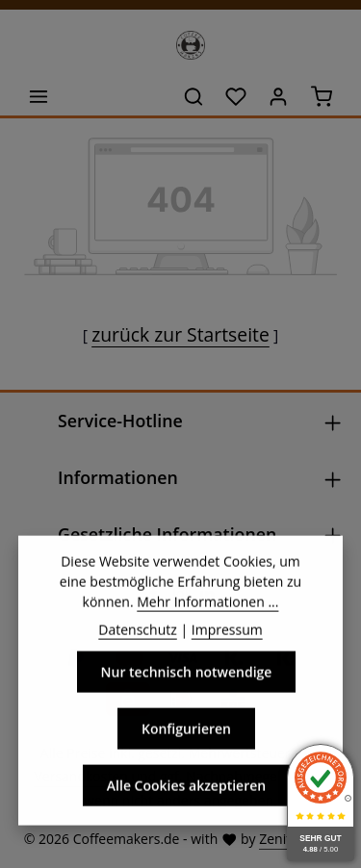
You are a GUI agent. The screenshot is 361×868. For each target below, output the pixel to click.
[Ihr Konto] (278, 96)
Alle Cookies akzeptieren (186, 803)
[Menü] (39, 96)
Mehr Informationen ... (207, 619)
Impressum (227, 647)
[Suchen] (193, 96)
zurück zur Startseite (180, 334)
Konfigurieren (186, 746)
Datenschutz (137, 647)
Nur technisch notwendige (187, 689)
